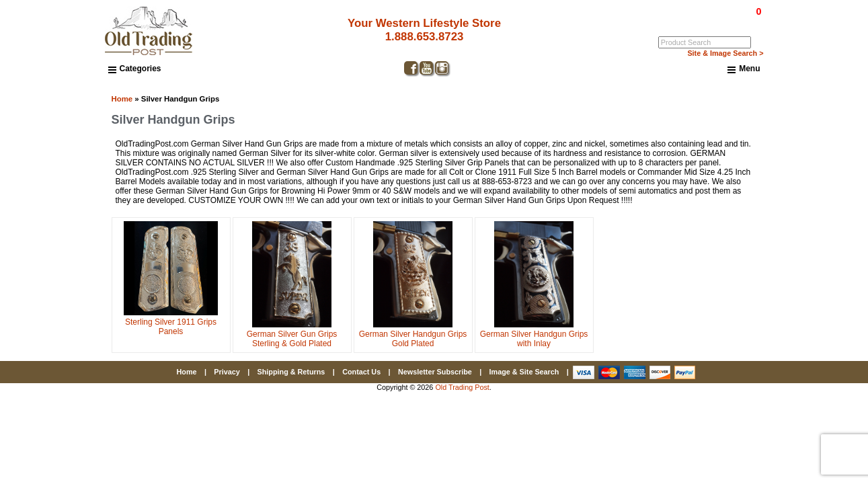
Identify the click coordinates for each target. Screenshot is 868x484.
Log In (704, 21)
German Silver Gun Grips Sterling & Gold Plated (292, 334)
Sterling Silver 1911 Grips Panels (171, 322)
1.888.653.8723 (425, 37)
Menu (744, 69)
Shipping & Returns (291, 372)
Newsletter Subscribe (435, 372)
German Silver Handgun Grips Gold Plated (413, 334)
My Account (742, 21)
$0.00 (727, 11)
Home (122, 99)
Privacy (227, 372)
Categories (135, 69)
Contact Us (361, 372)
